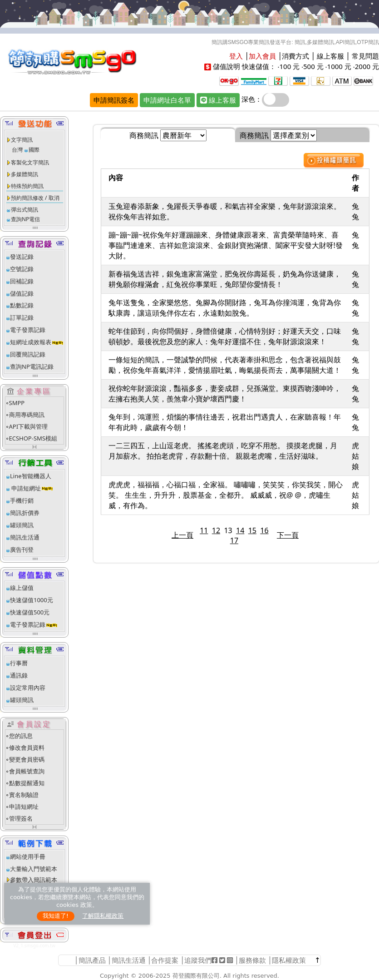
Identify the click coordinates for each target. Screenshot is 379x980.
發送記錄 (22, 257)
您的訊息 (21, 736)
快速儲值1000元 (32, 600)
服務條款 (252, 960)
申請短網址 (25, 488)
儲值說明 (226, 66)
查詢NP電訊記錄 (32, 366)
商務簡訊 (144, 135)
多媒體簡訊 (25, 174)
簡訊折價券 (25, 513)
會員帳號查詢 (27, 771)
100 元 (289, 66)
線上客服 (330, 56)
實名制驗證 (24, 795)
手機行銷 (22, 500)
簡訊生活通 (25, 537)
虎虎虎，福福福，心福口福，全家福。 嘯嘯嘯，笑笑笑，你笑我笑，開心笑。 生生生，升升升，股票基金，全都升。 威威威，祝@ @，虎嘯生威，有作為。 (226, 495)
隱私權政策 (289, 960)
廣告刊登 (22, 549)
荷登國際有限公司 (196, 976)
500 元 (313, 66)
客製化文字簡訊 (30, 162)
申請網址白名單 (167, 100)
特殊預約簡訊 (27, 186)
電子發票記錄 (28, 330)
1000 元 (339, 66)
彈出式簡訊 (25, 210)
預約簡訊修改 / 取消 (35, 198)
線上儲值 (22, 588)
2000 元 (367, 66)
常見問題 (365, 56)
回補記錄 (22, 281)
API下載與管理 (29, 426)
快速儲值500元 (30, 612)
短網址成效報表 (37, 342)
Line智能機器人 (31, 476)
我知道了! (56, 916)
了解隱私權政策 (103, 916)
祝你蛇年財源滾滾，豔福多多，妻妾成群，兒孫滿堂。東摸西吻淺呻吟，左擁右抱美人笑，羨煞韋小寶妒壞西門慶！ (225, 393)
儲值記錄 (22, 293)
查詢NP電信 (25, 219)
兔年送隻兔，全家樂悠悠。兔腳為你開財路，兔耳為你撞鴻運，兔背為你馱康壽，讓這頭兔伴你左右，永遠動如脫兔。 (225, 308)
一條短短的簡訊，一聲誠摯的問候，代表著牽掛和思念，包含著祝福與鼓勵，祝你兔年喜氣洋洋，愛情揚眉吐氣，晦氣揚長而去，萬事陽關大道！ (225, 365)
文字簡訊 (22, 140)
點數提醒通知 (27, 783)
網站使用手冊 (28, 856)
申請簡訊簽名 (114, 100)
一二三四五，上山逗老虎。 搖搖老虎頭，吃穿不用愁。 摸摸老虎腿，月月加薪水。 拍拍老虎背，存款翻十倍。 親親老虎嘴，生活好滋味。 (223, 451)
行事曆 (19, 663)
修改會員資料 (27, 747)
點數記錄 (22, 305)
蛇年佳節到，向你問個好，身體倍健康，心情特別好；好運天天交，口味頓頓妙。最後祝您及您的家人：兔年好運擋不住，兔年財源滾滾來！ (225, 336)
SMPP (17, 403)
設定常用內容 (28, 688)
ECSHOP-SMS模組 (33, 438)
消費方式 (295, 56)
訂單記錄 (22, 317)
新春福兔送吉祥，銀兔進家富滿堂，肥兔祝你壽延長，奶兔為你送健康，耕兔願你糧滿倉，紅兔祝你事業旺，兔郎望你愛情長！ (225, 279)
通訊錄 (19, 675)
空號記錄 (22, 269)
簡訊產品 (92, 960)
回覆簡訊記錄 (28, 354)
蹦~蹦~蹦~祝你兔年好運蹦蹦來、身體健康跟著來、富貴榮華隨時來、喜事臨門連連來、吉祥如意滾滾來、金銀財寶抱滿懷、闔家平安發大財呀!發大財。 (226, 245)
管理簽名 (21, 818)
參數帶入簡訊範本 (34, 880)
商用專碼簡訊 (27, 415)
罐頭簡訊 (22, 525)
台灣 (17, 150)
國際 (34, 150)
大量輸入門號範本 (34, 869)
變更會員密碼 (27, 759)
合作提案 (165, 960)
